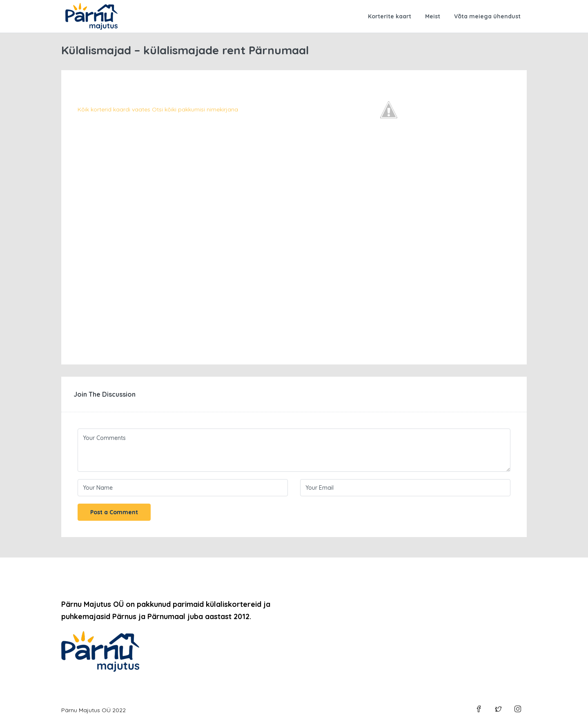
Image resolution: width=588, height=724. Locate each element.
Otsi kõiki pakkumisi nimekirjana (195, 109)
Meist (433, 16)
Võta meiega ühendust (487, 16)
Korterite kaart (390, 16)
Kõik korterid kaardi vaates (114, 109)
